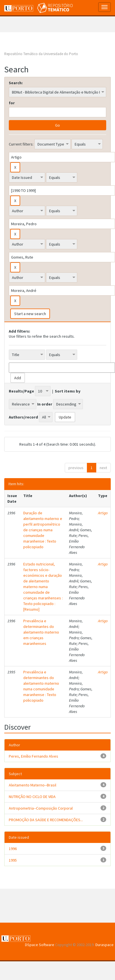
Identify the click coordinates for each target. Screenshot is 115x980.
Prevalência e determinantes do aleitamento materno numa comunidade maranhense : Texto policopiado (41, 686)
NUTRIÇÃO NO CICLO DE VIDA (32, 797)
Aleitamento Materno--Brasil (33, 785)
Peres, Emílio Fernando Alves (34, 756)
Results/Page (21, 391)
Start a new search (30, 314)
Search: (16, 83)
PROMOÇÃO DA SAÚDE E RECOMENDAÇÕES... (46, 820)
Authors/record (23, 417)
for (12, 103)
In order (45, 404)
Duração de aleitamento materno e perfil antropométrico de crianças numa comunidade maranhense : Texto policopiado (43, 530)
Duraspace (104, 945)
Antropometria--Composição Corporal (41, 808)
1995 (13, 860)
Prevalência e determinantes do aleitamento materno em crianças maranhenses (41, 632)
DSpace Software (40, 945)
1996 (13, 849)
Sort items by (68, 391)
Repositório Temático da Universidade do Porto (41, 54)
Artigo (103, 513)
